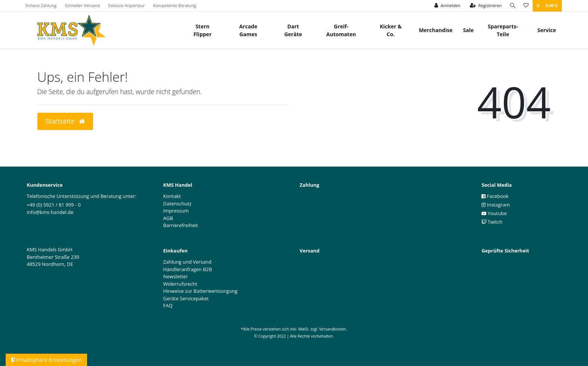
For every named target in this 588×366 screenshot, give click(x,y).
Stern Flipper (202, 30)
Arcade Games (248, 30)
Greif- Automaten (341, 30)
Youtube (494, 213)
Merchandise (435, 30)
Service (547, 30)
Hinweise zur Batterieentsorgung (201, 291)
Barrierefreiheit (181, 225)
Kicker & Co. (391, 30)
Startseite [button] (65, 121)
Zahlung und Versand (187, 262)
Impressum (176, 211)
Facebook (495, 196)
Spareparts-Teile (503, 30)
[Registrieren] (484, 6)
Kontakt (172, 196)
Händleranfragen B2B (188, 269)
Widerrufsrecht (180, 284)
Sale (469, 30)
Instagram (496, 205)
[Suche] (512, 6)
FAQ (168, 305)
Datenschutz (178, 204)
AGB (168, 218)
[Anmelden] (446, 6)
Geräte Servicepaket (186, 298)
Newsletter (176, 276)
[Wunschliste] (526, 6)
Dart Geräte (293, 30)
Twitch (492, 222)
